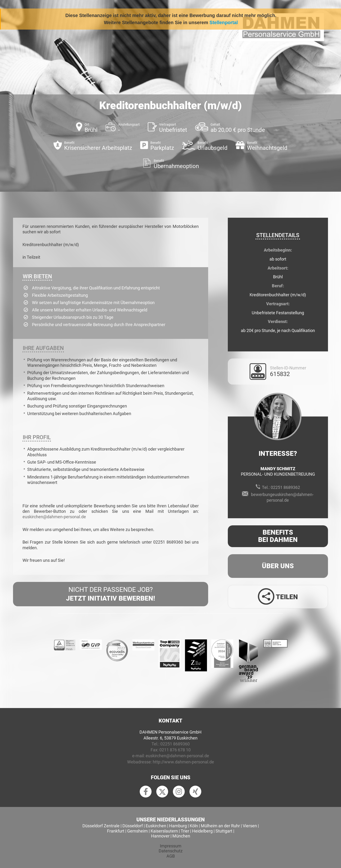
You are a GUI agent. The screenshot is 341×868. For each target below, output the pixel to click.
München (181, 836)
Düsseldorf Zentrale (101, 826)
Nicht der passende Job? (111, 594)
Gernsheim (137, 831)
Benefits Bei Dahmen (278, 536)
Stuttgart (224, 831)
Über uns (278, 566)
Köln (194, 826)
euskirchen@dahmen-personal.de (54, 517)
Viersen (250, 826)
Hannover (160, 836)
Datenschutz (171, 851)
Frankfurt (116, 831)
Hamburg (178, 826)
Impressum (171, 846)
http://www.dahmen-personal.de (183, 762)
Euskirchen (156, 826)
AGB (171, 856)
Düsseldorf (133, 826)
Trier (185, 831)
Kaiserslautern (164, 831)
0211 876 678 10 (175, 750)
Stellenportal (224, 22)
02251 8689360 (175, 744)
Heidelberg (202, 831)
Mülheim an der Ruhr (220, 826)
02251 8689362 (285, 487)
